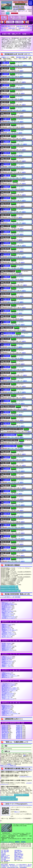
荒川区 (7, 607)
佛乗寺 (7, 463)
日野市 (6, 692)
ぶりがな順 (3, 597)
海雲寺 (6, 85)
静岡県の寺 (5, 738)
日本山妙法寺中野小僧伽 (13, 429)
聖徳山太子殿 (9, 271)
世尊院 (7, 243)
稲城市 (6, 610)
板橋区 (7, 608)
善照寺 (7, 311)
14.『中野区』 (10, 22)
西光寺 (7, 283)
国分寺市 (8, 634)
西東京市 (9, 676)
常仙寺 (7, 204)
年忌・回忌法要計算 (5, 860)
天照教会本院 (9, 407)
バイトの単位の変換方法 (21, 865)
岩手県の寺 (5, 726)
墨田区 (6, 649)
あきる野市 (8, 604)
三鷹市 (6, 708)
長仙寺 (7, 367)
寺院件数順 (17, 597)
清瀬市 (6, 627)
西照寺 (7, 288)
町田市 (6, 705)
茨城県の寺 (19, 728)
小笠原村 (9, 617)
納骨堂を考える (4, 857)
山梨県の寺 (19, 735)
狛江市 (6, 637)
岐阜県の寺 (19, 737)
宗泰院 (7, 170)
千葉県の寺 (19, 731)
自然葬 (9, 764)
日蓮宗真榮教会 (10, 435)
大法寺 (7, 339)
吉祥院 (6, 108)
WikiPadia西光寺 (23, 867)
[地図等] (25, 65)
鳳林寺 (7, 486)
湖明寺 (7, 125)
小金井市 (8, 633)
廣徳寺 (7, 136)
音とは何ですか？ (14, 866)
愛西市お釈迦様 (4, 865)
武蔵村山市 (10, 714)
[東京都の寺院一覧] (22, 57)
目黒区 (6, 715)
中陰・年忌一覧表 (18, 851)
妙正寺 (7, 514)
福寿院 (7, 452)
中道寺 (7, 356)
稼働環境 (17, 842)
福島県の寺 (5, 728)
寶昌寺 (7, 474)
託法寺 (7, 345)
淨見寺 (7, 215)
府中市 (7, 696)
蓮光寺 (7, 559)
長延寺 (7, 362)
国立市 (7, 629)
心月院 (7, 226)
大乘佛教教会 (9, 333)
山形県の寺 (19, 727)
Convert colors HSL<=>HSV (13, 867)
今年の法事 (3, 859)
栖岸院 (7, 249)
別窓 (17, 586)
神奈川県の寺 (5, 733)
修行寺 (7, 176)
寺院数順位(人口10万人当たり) (8, 589)
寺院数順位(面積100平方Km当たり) (9, 591)
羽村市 (6, 686)
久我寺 (7, 114)
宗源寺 (7, 164)
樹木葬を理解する (18, 857)
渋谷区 (6, 645)
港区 (6, 709)
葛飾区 (7, 625)
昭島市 (7, 603)
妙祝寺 (7, 508)
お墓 (24, 755)
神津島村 (9, 630)
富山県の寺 (5, 734)
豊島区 (6, 665)
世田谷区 (8, 650)
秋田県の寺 (5, 727)
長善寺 (7, 378)
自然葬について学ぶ (5, 855)
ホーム (8, 13)
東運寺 (7, 412)
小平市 (7, 636)
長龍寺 (7, 390)
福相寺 (7, 457)
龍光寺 (7, 542)
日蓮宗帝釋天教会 (11, 440)
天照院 (7, 401)
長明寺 (7, 384)
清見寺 (7, 260)
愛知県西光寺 (12, 865)
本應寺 (7, 491)
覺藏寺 (6, 91)
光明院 (7, 130)
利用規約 (23, 842)
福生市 (6, 697)
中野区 (6, 673)
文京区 (8, 699)
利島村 (7, 666)
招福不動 (8, 181)
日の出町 (8, 693)
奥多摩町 (8, 618)
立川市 (7, 658)
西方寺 (7, 299)
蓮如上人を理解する (19, 858)
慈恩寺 (7, 147)
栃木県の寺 (5, 730)
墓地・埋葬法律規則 (19, 854)
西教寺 (7, 277)
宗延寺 (7, 159)
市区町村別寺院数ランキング (8, 586)
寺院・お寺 (3, 853)
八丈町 (8, 685)
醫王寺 (6, 63)
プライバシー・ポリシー (7, 842)
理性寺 (7, 525)
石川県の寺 (19, 734)
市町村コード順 (10, 597)
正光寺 (7, 254)
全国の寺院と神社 (6, 26)
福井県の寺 (5, 735)
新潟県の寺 (19, 733)
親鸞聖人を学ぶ (18, 853)
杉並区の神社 (12, 28)
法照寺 (7, 480)
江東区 (7, 631)
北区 (5, 626)
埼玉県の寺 (5, 731)
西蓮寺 (7, 305)
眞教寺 (7, 232)
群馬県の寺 (19, 730)
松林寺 (7, 198)
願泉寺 (6, 102)
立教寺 (7, 531)
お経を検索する (18, 850)
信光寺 (7, 221)
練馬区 (6, 677)
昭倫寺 (7, 187)
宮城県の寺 (19, 726)
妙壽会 (7, 502)
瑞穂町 (7, 707)
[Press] (12, 63)
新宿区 (8, 646)
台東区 (7, 657)
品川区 (7, 643)
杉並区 (7, 648)
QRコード (17, 812)
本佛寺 (7, 497)
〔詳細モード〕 (5, 57)
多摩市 (6, 660)
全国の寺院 (22, 28)
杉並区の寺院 (15, 30)
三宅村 (7, 711)
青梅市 (6, 613)
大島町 (8, 614)
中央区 (8, 661)
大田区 (6, 615)
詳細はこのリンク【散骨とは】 (8, 765)
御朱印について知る (19, 855)
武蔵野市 (8, 712)
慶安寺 (7, 119)
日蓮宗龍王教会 (10, 446)
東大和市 (9, 691)
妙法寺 (7, 519)
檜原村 (8, 695)
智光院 (7, 350)
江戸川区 (8, 611)
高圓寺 (7, 142)
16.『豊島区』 (19, 22)
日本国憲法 (3, 854)
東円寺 (7, 418)
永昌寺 (6, 68)
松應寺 (7, 192)
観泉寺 (6, 97)
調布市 (7, 662)
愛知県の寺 (19, 738)
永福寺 (6, 74)
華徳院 (6, 80)
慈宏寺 (7, 153)
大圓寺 (7, 322)
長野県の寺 (5, 737)
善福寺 (7, 316)
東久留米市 (9, 688)
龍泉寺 (7, 548)
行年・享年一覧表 (5, 850)
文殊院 (7, 469)
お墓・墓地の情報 (5, 851)
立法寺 (7, 536)
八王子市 (8, 684)
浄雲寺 (7, 209)
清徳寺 (7, 266)
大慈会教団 (9, 328)
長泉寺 (7, 373)
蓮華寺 (7, 553)
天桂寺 (7, 395)
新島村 (8, 674)
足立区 (6, 606)
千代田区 (7, 664)
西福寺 (7, 294)
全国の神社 (19, 26)
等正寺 (7, 424)
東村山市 (9, 689)
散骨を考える (17, 859)
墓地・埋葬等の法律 (5, 858)
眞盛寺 (7, 237)
